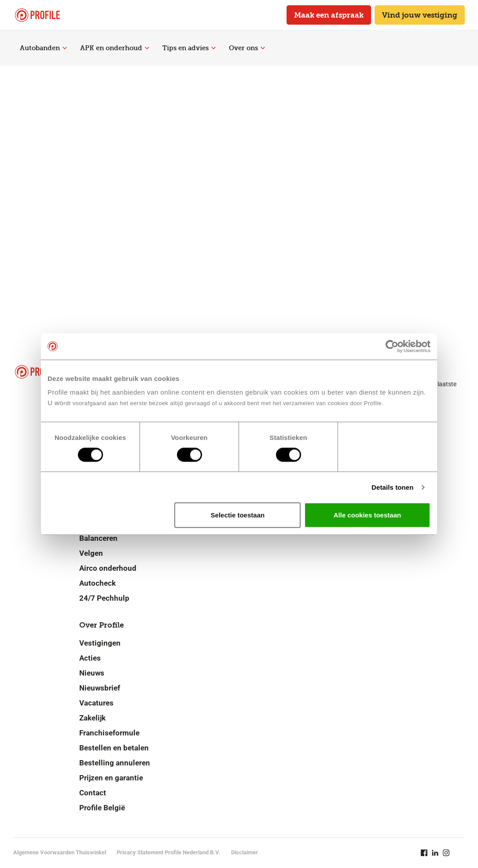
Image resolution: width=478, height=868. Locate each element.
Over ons (247, 48)
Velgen (91, 553)
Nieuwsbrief (100, 688)
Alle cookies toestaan (367, 515)
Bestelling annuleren (115, 763)
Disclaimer (245, 852)
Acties (90, 658)
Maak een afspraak (329, 15)
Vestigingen (100, 643)
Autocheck (97, 583)
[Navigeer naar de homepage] (37, 15)
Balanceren (98, 538)
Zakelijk (92, 718)
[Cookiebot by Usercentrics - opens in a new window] (392, 346)
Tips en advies (189, 48)
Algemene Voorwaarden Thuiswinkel (60, 852)
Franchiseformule (109, 733)
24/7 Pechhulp (104, 598)
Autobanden (43, 48)
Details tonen (392, 487)
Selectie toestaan (238, 515)
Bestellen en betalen (114, 748)
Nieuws (92, 673)
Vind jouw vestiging (420, 15)
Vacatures (96, 703)
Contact (93, 793)
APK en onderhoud (115, 48)
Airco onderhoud (108, 568)
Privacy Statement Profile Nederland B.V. (169, 852)
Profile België (102, 808)
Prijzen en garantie (111, 778)
